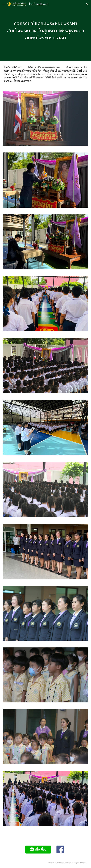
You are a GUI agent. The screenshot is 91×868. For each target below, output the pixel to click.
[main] (46, 30)
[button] (3, 4)
